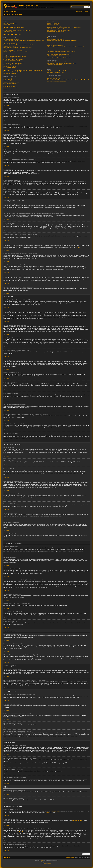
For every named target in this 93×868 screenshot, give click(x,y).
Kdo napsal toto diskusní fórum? (54, 77)
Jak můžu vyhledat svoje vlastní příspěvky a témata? (59, 57)
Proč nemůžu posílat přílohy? (10, 66)
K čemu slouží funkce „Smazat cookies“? (12, 34)
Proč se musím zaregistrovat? (10, 23)
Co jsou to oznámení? (8, 85)
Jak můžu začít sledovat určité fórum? (56, 65)
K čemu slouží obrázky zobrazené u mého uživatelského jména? (18, 48)
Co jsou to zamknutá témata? (10, 88)
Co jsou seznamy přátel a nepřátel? (55, 45)
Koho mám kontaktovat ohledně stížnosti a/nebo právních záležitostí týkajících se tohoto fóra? (68, 80)
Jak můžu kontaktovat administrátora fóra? (57, 81)
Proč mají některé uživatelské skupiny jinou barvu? (59, 30)
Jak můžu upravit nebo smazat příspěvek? (13, 58)
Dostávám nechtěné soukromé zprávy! (56, 39)
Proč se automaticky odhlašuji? (10, 33)
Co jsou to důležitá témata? (9, 86)
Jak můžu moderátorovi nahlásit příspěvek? (13, 69)
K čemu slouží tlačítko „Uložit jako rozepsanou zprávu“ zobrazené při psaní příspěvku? (23, 70)
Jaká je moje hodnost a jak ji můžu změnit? (13, 50)
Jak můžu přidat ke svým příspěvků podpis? (13, 59)
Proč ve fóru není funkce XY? (54, 78)
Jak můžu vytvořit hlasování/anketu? (11, 61)
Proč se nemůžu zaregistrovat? (10, 26)
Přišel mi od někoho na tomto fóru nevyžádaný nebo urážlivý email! (62, 41)
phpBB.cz (50, 862)
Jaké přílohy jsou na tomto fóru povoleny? (57, 71)
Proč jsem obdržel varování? (10, 68)
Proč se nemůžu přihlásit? (9, 29)
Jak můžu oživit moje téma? (10, 73)
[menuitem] (14, 12)
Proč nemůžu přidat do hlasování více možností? (14, 62)
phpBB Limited (55, 811)
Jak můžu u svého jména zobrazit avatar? (13, 49)
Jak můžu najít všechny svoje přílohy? (56, 72)
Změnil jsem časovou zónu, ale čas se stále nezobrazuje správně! (18, 45)
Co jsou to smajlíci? (8, 81)
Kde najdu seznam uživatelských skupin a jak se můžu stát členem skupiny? (64, 27)
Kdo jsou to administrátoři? (53, 23)
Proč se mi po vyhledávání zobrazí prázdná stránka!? (59, 54)
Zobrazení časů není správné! (10, 43)
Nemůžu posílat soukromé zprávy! (55, 38)
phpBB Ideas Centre (77, 821)
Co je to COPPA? (7, 25)
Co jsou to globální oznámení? (10, 84)
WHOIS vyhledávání (22, 832)
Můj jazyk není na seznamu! (10, 46)
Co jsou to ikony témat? (9, 89)
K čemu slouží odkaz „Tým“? (54, 33)
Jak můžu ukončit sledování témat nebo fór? (57, 66)
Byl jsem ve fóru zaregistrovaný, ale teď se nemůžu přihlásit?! (17, 30)
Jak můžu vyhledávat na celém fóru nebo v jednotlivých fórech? (61, 52)
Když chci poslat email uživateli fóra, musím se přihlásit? (16, 52)
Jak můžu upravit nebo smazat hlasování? (13, 63)
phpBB (77, 247)
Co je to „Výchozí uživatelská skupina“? (56, 32)
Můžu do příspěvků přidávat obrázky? (12, 82)
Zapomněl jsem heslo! (8, 32)
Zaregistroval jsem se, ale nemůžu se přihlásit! (14, 27)
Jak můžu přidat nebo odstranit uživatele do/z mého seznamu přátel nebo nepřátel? (66, 47)
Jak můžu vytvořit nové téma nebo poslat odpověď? (15, 57)
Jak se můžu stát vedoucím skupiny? (55, 29)
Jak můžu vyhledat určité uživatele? (55, 56)
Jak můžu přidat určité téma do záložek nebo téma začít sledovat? (62, 63)
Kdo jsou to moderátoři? (53, 25)
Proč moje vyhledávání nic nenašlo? (55, 53)
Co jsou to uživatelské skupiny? (54, 26)
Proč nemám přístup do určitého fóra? (12, 65)
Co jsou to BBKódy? (8, 78)
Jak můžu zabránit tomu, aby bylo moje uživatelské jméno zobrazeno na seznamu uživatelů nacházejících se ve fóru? (24, 41)
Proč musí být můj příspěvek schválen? (12, 72)
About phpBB (48, 813)
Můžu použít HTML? (8, 79)
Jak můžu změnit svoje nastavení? (11, 39)
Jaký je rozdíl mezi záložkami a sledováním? (57, 62)
